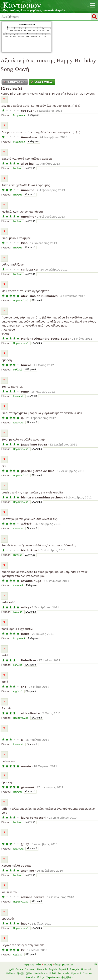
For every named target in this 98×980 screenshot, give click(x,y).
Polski (53, 973)
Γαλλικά (18, 370)
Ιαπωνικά (18, 396)
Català (19, 969)
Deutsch (42, 969)
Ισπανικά (18, 586)
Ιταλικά (17, 168)
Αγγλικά (18, 612)
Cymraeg (30, 969)
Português (64, 973)
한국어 (29, 973)
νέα (39, 964)
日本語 (20, 973)
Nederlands (41, 973)
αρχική (29, 964)
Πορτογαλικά (21, 301)
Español (63, 969)
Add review (42, 82)
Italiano (11, 973)
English (53, 969)
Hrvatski (86, 969)
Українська (53, 978)
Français (74, 969)
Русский (76, 973)
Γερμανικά (19, 115)
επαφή (48, 964)
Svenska (30, 978)
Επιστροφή (14, 82)
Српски (87, 973)
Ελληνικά (33, 115)
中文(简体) (67, 978)
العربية (10, 969)
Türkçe (41, 978)
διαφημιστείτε (64, 964)
